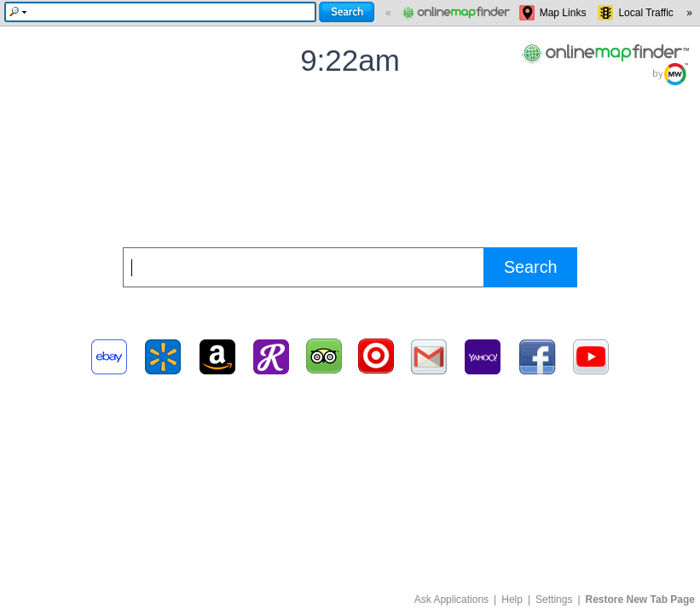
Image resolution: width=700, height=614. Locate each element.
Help (512, 600)
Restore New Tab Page (640, 600)
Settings (554, 600)
